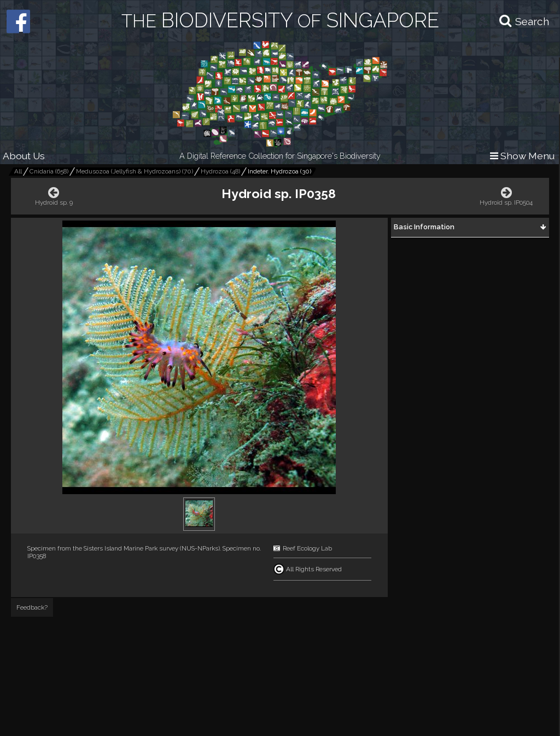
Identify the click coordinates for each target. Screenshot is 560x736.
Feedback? (32, 607)
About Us (24, 156)
